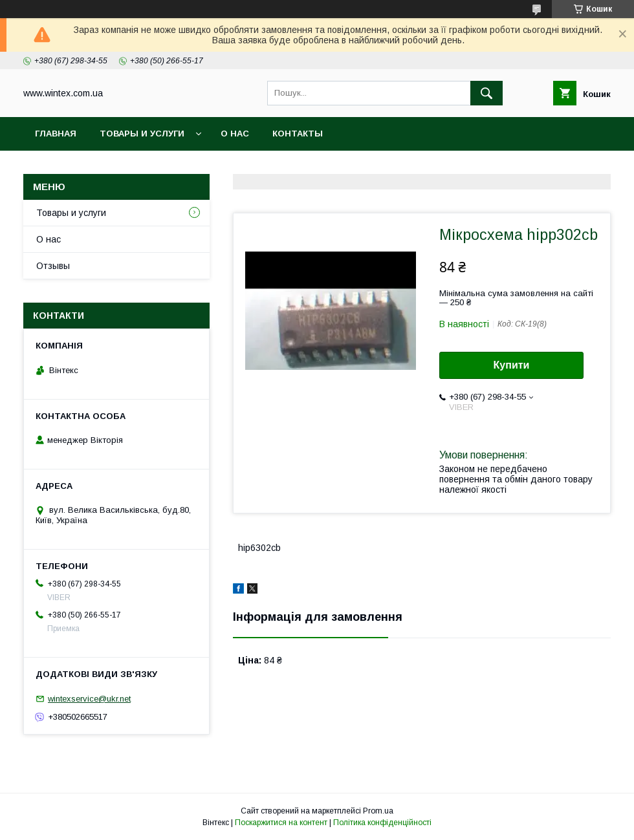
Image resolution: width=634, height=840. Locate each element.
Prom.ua (378, 811)
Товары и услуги (142, 134)
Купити (512, 365)
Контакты (298, 134)
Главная (56, 134)
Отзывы (53, 266)
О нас (235, 134)
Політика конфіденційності (382, 823)
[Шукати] (486, 93)
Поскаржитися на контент (281, 823)
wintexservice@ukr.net (89, 699)
